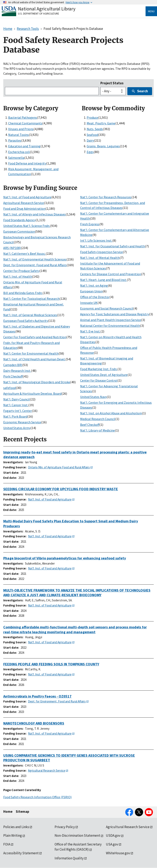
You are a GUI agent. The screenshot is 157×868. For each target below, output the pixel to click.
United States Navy (93, 397)
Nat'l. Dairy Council (17, 399)
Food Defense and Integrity (27, 163)
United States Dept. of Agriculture (104, 375)
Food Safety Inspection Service (101, 252)
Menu (151, 11)
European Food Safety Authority (26, 321)
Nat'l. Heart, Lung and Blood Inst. (103, 280)
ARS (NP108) (12, 248)
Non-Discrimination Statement (77, 835)
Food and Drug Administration (24, 209)
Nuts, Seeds (95, 129)
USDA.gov (113, 835)
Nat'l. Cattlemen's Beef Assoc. (24, 254)
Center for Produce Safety (21, 271)
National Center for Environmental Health (110, 326)
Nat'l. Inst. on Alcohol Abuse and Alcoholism (111, 413)
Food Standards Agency (19, 220)
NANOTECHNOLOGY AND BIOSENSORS (34, 723)
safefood (10, 388)
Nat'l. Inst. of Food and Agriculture (27, 197)
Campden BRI (13, 365)
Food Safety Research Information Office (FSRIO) (37, 797)
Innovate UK (89, 303)
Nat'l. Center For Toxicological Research (31, 299)
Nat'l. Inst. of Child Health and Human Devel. (34, 359)
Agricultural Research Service (24, 203)
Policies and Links (16, 827)
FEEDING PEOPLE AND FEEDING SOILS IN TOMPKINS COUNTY (51, 664)
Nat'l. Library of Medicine (98, 430)
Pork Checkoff (13, 376)
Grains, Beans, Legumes (103, 146)
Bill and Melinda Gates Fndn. (23, 293)
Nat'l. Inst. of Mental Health (100, 258)
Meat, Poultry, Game (101, 123)
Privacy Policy (65, 827)
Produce (92, 117)
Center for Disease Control (99, 380)
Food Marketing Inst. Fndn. (99, 369)
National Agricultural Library (47, 9)
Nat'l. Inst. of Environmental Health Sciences (35, 259)
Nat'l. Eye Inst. (90, 331)
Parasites (15, 140)
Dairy (90, 140)
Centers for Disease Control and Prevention (111, 274)
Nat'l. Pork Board (15, 416)
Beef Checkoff (90, 425)
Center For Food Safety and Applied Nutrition (35, 337)
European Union (91, 291)
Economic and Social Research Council (107, 308)
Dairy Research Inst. (17, 371)
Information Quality (69, 858)
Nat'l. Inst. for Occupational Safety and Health (113, 246)
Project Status (112, 83)
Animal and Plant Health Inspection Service (111, 320)
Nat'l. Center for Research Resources (106, 197)
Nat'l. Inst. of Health (18, 276)
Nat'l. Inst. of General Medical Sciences (30, 315)
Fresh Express (90, 224)
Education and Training (24, 146)
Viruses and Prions (21, 129)
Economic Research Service (22, 422)
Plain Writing (13, 835)
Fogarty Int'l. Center (18, 411)
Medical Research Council (98, 419)
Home (8, 812)
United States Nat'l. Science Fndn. (27, 226)
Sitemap (22, 812)
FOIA (7, 844)
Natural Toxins (19, 135)
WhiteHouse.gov (118, 853)
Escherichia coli (19, 152)
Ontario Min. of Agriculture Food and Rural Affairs (59, 467)
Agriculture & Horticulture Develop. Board (32, 393)
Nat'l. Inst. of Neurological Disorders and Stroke (37, 382)
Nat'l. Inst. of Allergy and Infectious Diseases (34, 214)
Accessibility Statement (21, 853)
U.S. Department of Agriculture (39, 14)
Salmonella (16, 158)
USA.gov (112, 844)
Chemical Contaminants (25, 123)
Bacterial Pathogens (23, 117)
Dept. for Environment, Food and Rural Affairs (35, 265)
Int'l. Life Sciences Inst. (96, 240)
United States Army (17, 428)
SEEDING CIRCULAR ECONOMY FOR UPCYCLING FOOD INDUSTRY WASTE (61, 489)
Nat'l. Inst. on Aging (94, 285)
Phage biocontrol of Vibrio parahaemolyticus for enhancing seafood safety (65, 558)
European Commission (19, 231)
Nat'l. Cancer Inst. (16, 405)
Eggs (90, 152)
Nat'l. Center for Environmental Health (31, 353)
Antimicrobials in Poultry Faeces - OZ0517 (37, 696)
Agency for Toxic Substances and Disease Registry (115, 314)
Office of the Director (95, 297)
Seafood (92, 135)
